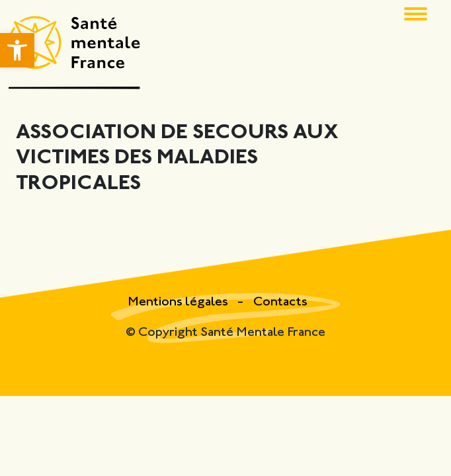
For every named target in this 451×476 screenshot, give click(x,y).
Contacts (280, 302)
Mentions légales (179, 302)
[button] (17, 50)
